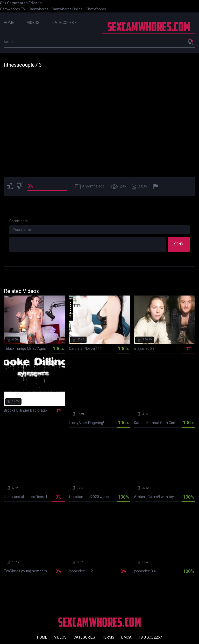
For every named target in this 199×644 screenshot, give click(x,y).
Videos (33, 23)
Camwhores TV (13, 9)
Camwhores (38, 9)
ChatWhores (96, 9)
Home (9, 23)
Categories (65, 23)
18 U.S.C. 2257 (150, 637)
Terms (108, 637)
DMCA (126, 637)
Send (179, 244)
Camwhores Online (67, 9)
